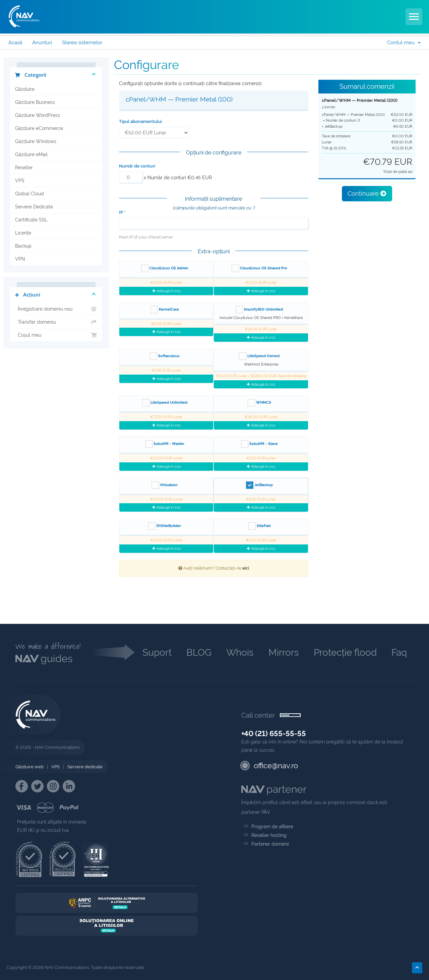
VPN (20, 259)
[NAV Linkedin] (69, 786)
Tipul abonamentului (140, 121)
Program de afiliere (272, 827)
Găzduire (25, 89)
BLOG (199, 652)
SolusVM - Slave (259, 444)
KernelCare (165, 310)
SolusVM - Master (165, 444)
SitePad (259, 526)
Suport (157, 652)
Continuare (367, 193)
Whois (240, 652)
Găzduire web (29, 767)
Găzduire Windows (36, 141)
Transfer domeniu (56, 322)
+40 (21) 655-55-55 (274, 733)
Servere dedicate (85, 767)
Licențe (23, 233)
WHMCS (259, 403)
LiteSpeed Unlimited (165, 403)
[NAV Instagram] (53, 786)
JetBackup (259, 485)
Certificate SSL (31, 220)
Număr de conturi (137, 166)
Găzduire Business (35, 102)
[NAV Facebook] (22, 786)
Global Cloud (29, 194)
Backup (23, 246)
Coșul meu (56, 335)
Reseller (24, 168)
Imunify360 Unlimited (259, 310)
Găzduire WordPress (38, 115)
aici (246, 568)
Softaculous (165, 356)
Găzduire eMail (31, 154)
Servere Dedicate (34, 207)
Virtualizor (165, 485)
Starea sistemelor (82, 43)
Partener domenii (270, 844)
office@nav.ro (276, 766)
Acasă (15, 43)
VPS (20, 181)
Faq (399, 652)
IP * (122, 212)
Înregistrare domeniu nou (56, 309)
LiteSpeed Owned (259, 356)
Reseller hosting (269, 835)
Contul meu (404, 43)
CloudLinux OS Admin (165, 268)
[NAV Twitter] (37, 786)
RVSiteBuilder (165, 526)
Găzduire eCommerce (39, 128)
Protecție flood (345, 652)
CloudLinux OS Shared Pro (259, 268)
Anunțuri (42, 43)
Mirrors (284, 652)
